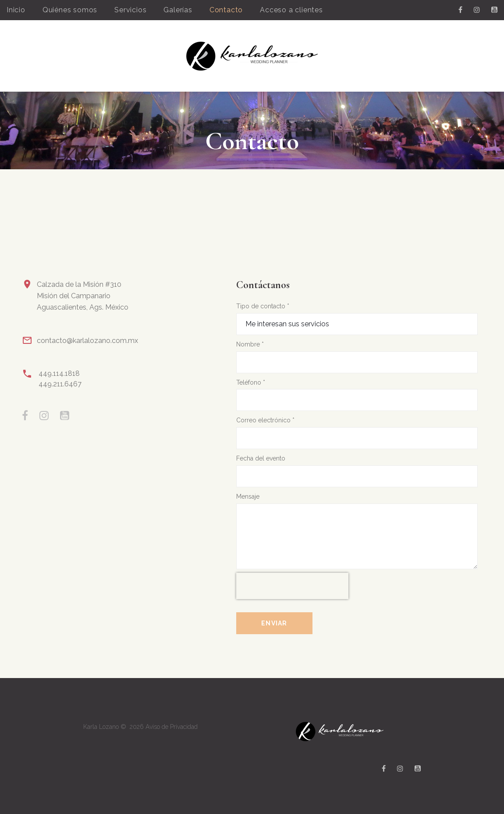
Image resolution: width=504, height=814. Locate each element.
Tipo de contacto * (263, 306)
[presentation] (292, 586)
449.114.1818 (59, 373)
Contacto (226, 10)
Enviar (274, 623)
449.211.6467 (60, 384)
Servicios (130, 10)
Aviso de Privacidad (172, 727)
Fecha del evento (261, 458)
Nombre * (250, 344)
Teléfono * (251, 382)
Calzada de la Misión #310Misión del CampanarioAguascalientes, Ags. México (83, 296)
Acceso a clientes (291, 10)
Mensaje (248, 496)
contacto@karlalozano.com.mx (87, 341)
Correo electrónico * (265, 420)
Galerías (178, 10)
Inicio (16, 10)
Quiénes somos (70, 10)
